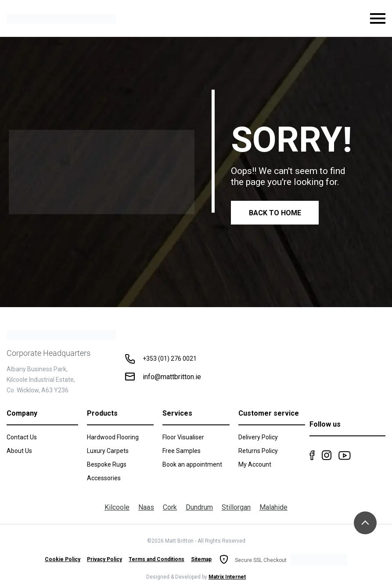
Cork (170, 507)
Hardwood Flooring (113, 437)
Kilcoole (117, 507)
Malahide (273, 507)
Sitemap (201, 559)
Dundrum (199, 507)
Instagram (327, 455)
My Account (255, 464)
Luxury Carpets (108, 451)
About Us (19, 451)
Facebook (312, 455)
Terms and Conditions (156, 559)
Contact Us (22, 437)
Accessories (104, 478)
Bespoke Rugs (107, 464)
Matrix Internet (227, 577)
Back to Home (275, 213)
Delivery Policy (258, 437)
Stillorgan (236, 507)
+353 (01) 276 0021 (170, 359)
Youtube (345, 455)
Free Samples (182, 451)
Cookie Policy (63, 559)
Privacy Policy (104, 559)
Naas (146, 507)
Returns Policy (258, 451)
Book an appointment (192, 464)
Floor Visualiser (183, 437)
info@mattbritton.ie (172, 377)
